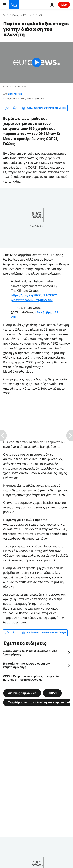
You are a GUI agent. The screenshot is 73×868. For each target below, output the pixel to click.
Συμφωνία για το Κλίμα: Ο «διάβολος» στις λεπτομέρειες (30, 653)
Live (64, 5)
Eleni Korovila (15, 94)
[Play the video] (36, 62)
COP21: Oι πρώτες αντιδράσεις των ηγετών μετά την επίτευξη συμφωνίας (31, 678)
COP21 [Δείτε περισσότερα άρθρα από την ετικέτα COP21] (52, 693)
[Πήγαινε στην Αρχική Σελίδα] (14, 5)
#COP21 (52, 295)
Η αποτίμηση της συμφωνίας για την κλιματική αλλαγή (27, 665)
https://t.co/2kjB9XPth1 (28, 295)
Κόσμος (27, 15)
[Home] (4, 15)
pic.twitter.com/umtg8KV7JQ (32, 300)
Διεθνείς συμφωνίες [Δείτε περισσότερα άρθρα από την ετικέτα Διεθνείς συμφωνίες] (22, 693)
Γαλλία (40, 15)
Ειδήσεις (14, 15)
